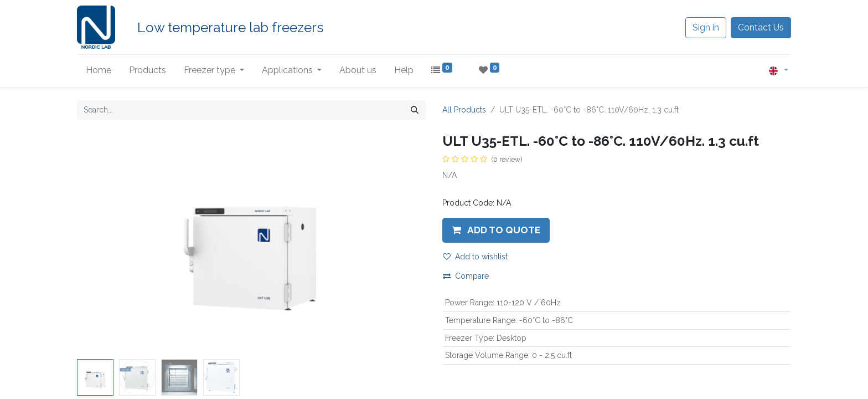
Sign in (706, 27)
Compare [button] (466, 276)
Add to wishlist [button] (475, 257)
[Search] (415, 110)
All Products (464, 110)
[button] (496, 230)
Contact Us (761, 27)
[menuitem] (99, 70)
